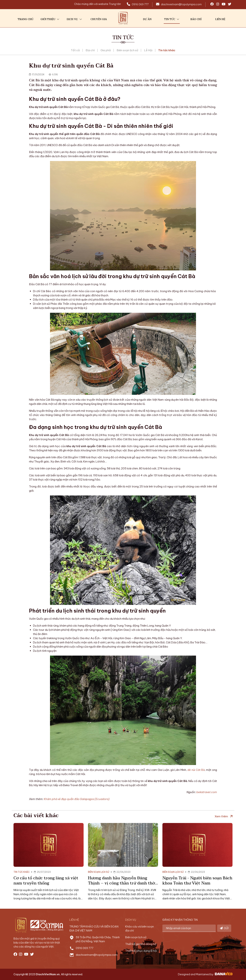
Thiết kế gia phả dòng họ (141, 944)
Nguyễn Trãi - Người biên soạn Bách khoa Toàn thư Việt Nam (197, 881)
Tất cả (75, 50)
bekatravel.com (207, 792)
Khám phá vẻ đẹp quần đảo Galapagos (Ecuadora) (77, 799)
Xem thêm (221, 816)
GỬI (224, 928)
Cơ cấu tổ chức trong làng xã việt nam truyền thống (46, 881)
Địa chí (90, 50)
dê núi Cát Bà (196, 770)
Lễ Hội (148, 50)
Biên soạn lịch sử (127, 50)
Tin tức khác (167, 50)
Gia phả (106, 50)
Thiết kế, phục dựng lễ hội (141, 951)
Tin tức (123, 38)
